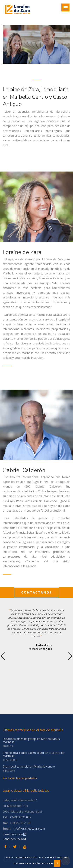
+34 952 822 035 (20, 817)
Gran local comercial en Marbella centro (29, 766)
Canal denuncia (14, 834)
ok (57, 863)
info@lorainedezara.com (29, 829)
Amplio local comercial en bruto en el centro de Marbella (33, 754)
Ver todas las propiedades (20, 778)
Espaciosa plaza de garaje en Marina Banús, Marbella (32, 740)
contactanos (36, 592)
